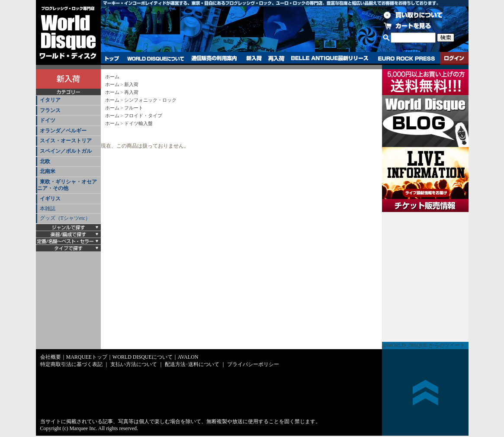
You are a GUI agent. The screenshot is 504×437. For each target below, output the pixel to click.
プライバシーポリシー (253, 364)
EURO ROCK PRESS (406, 58)
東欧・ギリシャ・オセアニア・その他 (67, 185)
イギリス (50, 199)
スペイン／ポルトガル (66, 151)
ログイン (454, 58)
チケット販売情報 (425, 277)
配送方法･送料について (192, 364)
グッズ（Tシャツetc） (65, 218)
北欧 (45, 161)
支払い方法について (134, 364)
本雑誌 (48, 209)
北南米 (48, 171)
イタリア (50, 100)
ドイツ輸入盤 (138, 123)
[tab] (68, 101)
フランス (50, 110)
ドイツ (48, 120)
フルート (134, 108)
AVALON (188, 357)
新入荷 (254, 58)
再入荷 (276, 58)
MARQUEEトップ (87, 357)
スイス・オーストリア (66, 141)
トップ (112, 58)
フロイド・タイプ (143, 116)
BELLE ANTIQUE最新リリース (330, 58)
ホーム (112, 77)
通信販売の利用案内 (214, 58)
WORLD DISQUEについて (155, 58)
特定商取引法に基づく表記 (71, 364)
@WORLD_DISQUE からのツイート (424, 345)
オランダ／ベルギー (63, 131)
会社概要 (51, 357)
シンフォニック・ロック (150, 100)
